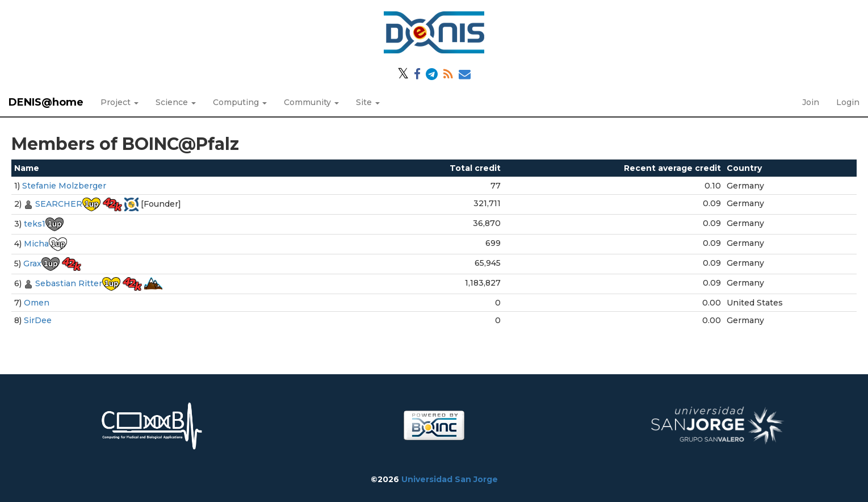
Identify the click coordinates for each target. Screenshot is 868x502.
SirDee (38, 320)
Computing (240, 102)
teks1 (35, 224)
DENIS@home (46, 102)
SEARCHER (59, 204)
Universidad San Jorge (450, 479)
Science (176, 102)
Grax (32, 263)
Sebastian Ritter (69, 283)
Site (368, 102)
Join (811, 102)
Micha (36, 244)
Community (311, 102)
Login (848, 102)
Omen (37, 303)
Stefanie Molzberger (64, 186)
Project (119, 102)
